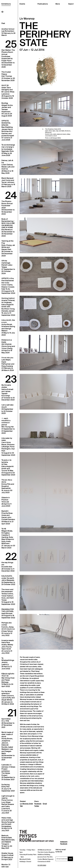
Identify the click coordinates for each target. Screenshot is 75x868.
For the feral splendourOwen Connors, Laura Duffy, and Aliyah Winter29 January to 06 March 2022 (8, 698)
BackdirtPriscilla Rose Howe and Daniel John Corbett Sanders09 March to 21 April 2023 (8, 517)
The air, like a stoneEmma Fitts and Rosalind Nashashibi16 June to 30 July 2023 (8, 486)
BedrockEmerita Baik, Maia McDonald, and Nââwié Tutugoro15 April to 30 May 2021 (8, 842)
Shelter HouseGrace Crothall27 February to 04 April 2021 (7, 856)
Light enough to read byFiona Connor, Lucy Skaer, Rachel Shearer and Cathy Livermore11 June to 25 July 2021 (8, 804)
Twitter (37, 806)
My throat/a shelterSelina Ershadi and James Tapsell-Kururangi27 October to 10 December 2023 (8, 392)
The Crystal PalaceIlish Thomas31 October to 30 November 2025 (8, 76)
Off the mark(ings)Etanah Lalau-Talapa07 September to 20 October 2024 (8, 267)
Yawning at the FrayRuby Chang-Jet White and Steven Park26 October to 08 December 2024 (8, 248)
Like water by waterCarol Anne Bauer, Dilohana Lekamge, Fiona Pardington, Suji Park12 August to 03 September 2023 (8, 447)
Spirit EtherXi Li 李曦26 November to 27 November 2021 (8, 723)
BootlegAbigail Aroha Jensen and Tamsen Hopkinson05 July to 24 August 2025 (7, 110)
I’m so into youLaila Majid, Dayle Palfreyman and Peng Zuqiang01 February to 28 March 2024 (8, 364)
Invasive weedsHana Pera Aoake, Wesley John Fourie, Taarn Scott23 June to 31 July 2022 (8, 647)
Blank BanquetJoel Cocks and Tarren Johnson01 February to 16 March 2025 (8, 182)
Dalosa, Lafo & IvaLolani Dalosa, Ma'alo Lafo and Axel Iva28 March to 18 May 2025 (8, 167)
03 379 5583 (42, 865)
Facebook (38, 804)
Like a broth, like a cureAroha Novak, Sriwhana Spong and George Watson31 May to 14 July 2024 (8, 328)
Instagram (64, 842)
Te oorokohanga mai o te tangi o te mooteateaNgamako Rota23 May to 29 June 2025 (8, 150)
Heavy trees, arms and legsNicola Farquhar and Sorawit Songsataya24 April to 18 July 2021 (8, 824)
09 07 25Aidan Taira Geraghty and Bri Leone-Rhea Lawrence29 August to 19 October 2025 (8, 92)
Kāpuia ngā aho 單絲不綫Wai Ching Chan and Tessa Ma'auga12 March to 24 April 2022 (8, 680)
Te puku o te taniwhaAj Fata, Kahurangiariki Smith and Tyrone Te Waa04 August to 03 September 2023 (8, 467)
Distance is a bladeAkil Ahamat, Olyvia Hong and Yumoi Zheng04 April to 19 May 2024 (8, 346)
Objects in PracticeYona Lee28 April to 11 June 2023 (6, 502)
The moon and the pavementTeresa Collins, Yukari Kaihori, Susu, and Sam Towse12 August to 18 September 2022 (8, 597)
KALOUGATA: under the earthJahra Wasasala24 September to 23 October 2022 (8, 580)
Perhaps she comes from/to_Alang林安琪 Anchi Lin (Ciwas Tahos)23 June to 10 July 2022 (8, 629)
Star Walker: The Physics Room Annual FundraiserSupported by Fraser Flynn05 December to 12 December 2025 (8, 59)
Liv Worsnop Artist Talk (26, 805)
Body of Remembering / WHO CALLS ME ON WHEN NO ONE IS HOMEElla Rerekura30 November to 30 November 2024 (8, 228)
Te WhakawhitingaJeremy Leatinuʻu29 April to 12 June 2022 (8, 663)
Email (45, 804)
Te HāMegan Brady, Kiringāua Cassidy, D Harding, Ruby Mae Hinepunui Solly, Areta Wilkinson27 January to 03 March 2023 (8, 538)
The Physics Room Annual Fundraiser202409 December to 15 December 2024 (8, 208)
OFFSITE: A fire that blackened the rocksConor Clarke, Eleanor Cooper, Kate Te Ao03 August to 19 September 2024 (8, 286)
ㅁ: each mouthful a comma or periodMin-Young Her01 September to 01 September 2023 (8, 426)
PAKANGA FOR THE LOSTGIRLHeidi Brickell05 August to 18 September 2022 (8, 614)
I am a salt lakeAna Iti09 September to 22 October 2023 (7, 409)
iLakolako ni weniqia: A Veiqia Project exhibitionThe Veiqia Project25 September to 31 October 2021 (8, 772)
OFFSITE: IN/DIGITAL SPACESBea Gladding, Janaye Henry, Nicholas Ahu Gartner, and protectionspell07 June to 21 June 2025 (8, 130)
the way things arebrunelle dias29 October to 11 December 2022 (8, 567)
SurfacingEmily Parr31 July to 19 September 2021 (8, 788)
